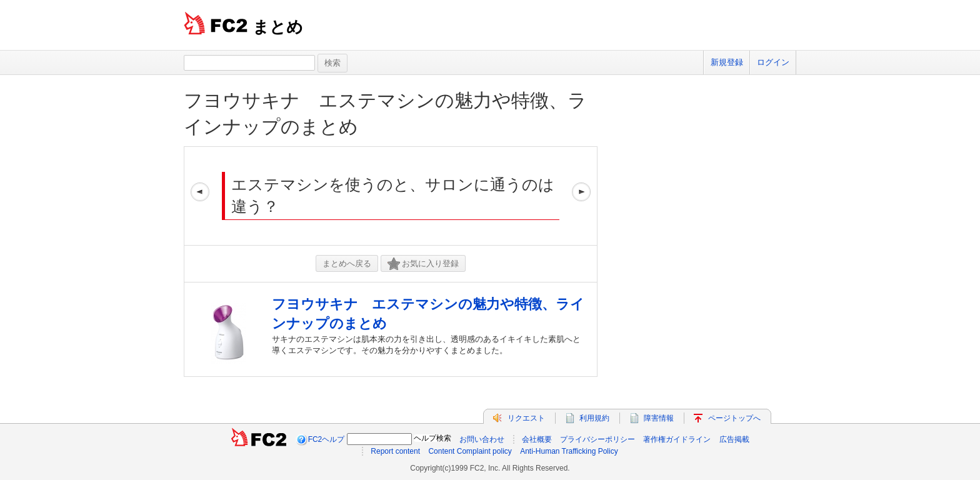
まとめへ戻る (347, 263)
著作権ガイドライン (677, 439)
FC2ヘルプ (327, 439)
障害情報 (659, 418)
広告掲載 (734, 439)
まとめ (278, 27)
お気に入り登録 (423, 264)
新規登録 (727, 62)
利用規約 (594, 418)
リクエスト (526, 418)
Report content (395, 451)
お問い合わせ (482, 439)
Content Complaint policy (470, 451)
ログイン (773, 62)
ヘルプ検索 (432, 438)
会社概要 (537, 439)
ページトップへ (734, 418)
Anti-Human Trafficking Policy (569, 451)
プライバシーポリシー (597, 439)
